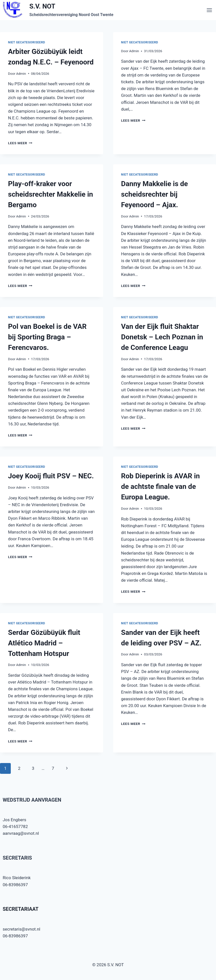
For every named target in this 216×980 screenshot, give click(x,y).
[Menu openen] (210, 10)
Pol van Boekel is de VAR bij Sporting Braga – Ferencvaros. (47, 337)
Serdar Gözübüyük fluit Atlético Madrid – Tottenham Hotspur (44, 643)
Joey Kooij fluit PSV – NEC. (51, 476)
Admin (21, 73)
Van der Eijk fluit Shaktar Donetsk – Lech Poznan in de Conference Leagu (162, 337)
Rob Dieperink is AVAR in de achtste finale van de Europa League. (161, 486)
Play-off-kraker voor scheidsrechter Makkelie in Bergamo (51, 194)
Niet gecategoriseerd (27, 42)
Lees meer (20, 143)
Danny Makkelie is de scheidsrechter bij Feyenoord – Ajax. (155, 194)
